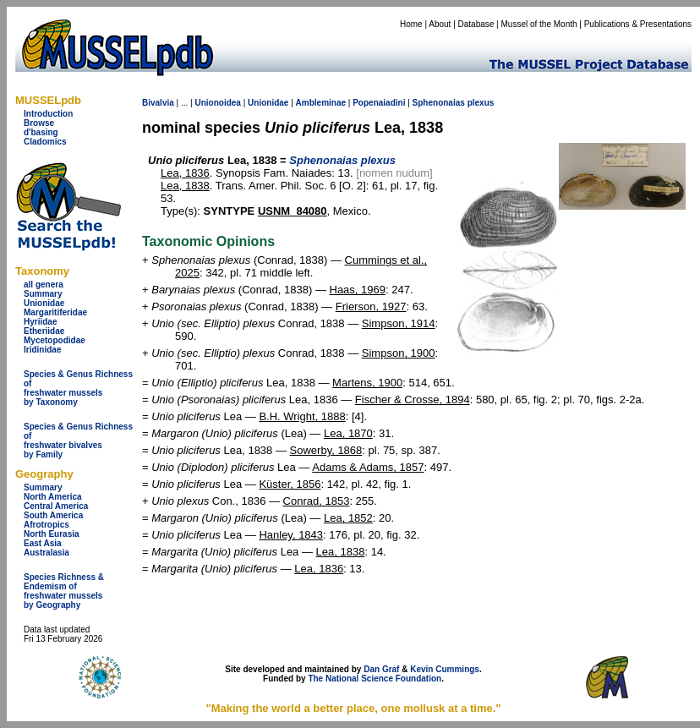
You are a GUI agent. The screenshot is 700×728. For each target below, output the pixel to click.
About (440, 24)
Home (411, 24)
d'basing (41, 132)
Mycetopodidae (55, 340)
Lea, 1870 (348, 433)
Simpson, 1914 (399, 323)
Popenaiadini (379, 103)
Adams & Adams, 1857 (368, 467)
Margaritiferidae (55, 312)
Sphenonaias (439, 103)
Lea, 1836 (185, 173)
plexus (481, 103)
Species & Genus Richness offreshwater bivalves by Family (78, 441)
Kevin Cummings (445, 669)
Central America (56, 506)
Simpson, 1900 (399, 353)
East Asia (43, 543)
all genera (44, 285)
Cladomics (45, 142)
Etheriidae (44, 331)
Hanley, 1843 (291, 535)
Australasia (46, 553)
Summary (43, 294)
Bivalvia (158, 103)
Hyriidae (40, 322)
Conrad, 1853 (317, 501)
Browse (39, 123)
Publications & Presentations (638, 24)
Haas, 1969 (358, 290)
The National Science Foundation (375, 679)
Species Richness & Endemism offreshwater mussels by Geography (64, 591)
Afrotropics (46, 525)
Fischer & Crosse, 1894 (413, 400)
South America (53, 515)
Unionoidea (217, 103)
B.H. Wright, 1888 (302, 416)
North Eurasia (52, 534)
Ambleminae (321, 103)
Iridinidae (42, 350)
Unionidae (44, 303)
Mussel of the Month (539, 24)
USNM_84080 (293, 211)
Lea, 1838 (185, 186)
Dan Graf (381, 669)
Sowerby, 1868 (326, 450)
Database (476, 24)
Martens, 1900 (367, 383)
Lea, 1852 (348, 518)
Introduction (48, 114)
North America (53, 497)
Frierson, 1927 (371, 307)
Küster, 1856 (290, 484)
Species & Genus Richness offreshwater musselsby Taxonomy (78, 388)
